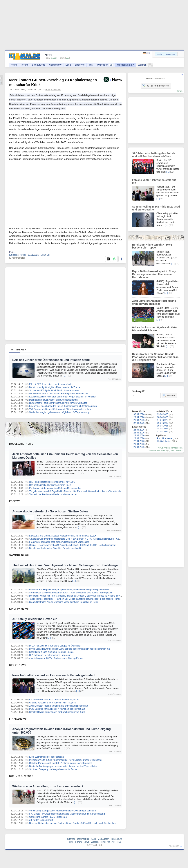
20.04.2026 (139, 447)
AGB (93, 839)
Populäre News (165, 438)
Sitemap (71, 839)
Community (55, 65)
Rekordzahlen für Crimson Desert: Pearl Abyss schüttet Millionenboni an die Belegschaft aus (155, 357)
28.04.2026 (139, 420)
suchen (169, 395)
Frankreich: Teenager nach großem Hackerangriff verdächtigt (59, 542)
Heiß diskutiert (164, 441)
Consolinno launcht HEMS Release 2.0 (48, 817)
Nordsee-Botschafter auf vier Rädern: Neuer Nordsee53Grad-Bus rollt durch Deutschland (73, 823)
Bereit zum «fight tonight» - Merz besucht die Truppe (55, 387)
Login (159, 54)
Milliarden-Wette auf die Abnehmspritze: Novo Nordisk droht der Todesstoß (66, 760)
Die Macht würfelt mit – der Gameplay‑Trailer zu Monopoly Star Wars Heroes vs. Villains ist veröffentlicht (80, 596)
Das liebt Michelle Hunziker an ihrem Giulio (50, 485)
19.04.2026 (163, 414)
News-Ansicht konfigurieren (170, 448)
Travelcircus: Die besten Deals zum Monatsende (53, 494)
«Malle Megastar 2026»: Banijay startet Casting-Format (56, 658)
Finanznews (18, 719)
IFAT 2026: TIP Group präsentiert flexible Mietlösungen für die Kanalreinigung (67, 814)
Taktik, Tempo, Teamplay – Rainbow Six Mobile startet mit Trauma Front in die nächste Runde (75, 599)
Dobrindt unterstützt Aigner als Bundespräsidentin (53, 400)
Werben (142, 65)
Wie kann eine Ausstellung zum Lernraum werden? (48, 786)
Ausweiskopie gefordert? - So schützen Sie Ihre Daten (50, 511)
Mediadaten (103, 839)
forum (180, 91)
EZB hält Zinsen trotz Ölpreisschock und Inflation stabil (51, 360)
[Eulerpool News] (18, 255)
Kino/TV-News (19, 609)
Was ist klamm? (125, 65)
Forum (24, 65)
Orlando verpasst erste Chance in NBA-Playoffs (52, 703)
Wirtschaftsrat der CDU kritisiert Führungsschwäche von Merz (59, 394)
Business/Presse (21, 776)
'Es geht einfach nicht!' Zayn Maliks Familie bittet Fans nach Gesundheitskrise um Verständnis (75, 491)
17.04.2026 (163, 420)
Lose (68, 65)
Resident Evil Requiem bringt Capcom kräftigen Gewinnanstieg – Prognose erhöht (69, 590)
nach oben (174, 846)
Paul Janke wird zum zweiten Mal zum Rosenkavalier (55, 488)
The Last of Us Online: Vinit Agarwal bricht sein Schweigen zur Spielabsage (65, 565)
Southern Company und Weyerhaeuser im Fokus (53, 769)
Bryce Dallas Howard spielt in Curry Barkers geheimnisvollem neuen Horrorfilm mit (69, 649)
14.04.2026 (163, 429)
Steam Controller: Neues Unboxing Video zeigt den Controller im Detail (64, 602)
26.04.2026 (139, 430)
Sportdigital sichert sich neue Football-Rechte (51, 652)
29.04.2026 (139, 417)
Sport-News (18, 665)
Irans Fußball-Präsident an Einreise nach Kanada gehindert (54, 675)
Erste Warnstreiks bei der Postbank (46, 757)
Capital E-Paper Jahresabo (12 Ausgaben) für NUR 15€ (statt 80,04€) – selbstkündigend (72, 545)
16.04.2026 (163, 423)
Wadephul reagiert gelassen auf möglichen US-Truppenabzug (59, 412)
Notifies (179, 450)
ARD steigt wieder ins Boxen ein (35, 619)
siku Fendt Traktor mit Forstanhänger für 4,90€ (52, 482)
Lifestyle (80, 65)
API (113, 842)
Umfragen (105, 65)
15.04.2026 (163, 426)
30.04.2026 (139, 414)
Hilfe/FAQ (105, 842)
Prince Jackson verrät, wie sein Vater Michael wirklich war (155, 329)
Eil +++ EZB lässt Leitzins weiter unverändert (51, 384)
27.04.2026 (139, 423)
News (14, 65)
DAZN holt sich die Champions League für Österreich (55, 646)
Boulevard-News (21, 444)
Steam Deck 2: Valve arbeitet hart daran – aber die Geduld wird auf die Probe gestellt (71, 593)
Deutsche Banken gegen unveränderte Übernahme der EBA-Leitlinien (63, 766)
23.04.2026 (139, 438)
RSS (119, 842)
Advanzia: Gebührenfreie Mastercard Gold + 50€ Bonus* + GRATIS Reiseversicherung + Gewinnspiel (79, 539)
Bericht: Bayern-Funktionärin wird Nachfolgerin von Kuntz (57, 712)
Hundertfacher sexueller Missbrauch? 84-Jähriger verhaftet (58, 403)
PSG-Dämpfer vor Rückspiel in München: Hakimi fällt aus (57, 709)
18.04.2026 (163, 417)
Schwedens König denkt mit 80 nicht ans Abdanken (54, 390)
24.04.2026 (139, 435)
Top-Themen (18, 350)
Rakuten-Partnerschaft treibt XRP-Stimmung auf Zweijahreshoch (61, 763)
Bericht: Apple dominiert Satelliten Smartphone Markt (55, 548)
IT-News (15, 501)
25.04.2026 (139, 433)
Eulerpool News (53, 90)
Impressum (116, 839)
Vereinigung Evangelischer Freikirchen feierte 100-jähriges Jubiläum (62, 811)
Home (70, 842)
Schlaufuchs (39, 65)
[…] (65, 376)
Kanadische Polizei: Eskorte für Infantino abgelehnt (54, 700)
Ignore (171, 450)
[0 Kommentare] (17, 258)
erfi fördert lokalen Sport (41, 820)
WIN (91, 65)
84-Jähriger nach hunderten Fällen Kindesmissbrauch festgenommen (63, 406)
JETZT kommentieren (156, 86)
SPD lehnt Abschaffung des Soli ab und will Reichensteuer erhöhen (154, 155)
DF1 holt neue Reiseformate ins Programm (50, 655)
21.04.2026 (139, 444)
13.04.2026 (163, 432)
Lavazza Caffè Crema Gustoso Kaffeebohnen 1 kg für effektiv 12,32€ (63, 536)
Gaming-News (19, 555)
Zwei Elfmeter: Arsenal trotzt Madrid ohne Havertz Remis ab (58, 706)
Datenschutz (83, 839)
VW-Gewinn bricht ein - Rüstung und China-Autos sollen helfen (60, 409)
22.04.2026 (139, 441)
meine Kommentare (158, 450)
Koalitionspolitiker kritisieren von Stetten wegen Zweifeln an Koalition (63, 397)
